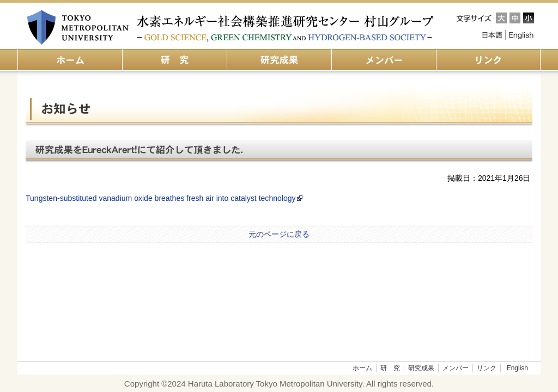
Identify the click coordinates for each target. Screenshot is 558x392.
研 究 (390, 368)
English (521, 35)
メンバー (456, 368)
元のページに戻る (279, 234)
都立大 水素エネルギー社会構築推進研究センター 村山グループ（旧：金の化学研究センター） (231, 27)
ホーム (362, 368)
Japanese (492, 35)
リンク (487, 368)
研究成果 (421, 368)
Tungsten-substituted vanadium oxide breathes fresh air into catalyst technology (165, 198)
